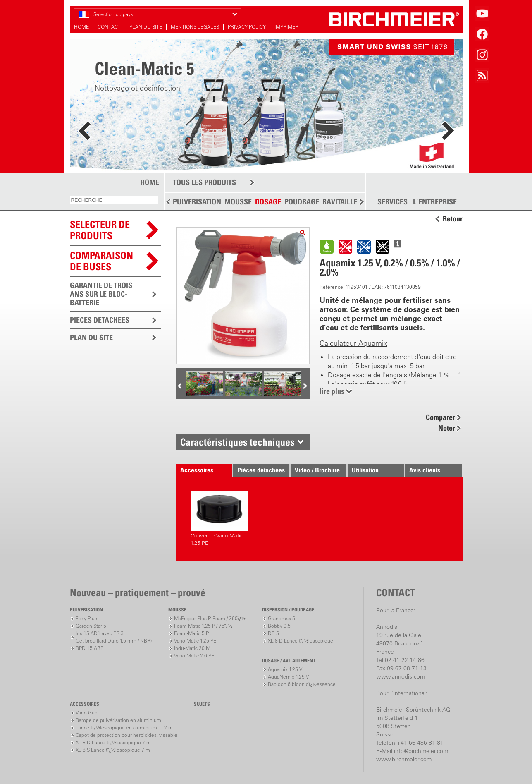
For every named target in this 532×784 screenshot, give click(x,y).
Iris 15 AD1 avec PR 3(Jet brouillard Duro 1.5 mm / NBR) (114, 637)
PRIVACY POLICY (247, 27)
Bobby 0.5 (279, 626)
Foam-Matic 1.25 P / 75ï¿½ (203, 626)
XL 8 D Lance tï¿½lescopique (301, 641)
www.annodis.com (401, 676)
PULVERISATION (197, 202)
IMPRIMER (286, 27)
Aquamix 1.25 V (285, 669)
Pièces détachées (261, 470)
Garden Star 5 (91, 626)
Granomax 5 (282, 618)
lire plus (332, 391)
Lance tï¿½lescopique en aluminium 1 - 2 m (124, 728)
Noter (447, 428)
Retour (453, 219)
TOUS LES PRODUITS (204, 182)
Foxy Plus (86, 618)
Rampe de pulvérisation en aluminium (118, 720)
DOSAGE (268, 202)
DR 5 (273, 633)
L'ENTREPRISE (435, 202)
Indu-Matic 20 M (192, 648)
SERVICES (392, 202)
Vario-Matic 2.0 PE (194, 656)
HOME (81, 27)
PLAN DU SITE (146, 27)
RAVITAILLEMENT (349, 202)
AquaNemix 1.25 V (288, 677)
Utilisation (365, 470)
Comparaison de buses (101, 261)
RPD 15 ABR (90, 648)
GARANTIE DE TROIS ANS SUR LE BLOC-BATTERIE (101, 294)
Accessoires (197, 470)
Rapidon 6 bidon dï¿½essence (302, 684)
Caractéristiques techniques (237, 442)
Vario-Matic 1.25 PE (195, 641)
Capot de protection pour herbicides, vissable (126, 735)
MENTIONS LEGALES (195, 27)
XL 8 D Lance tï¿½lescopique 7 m (113, 742)
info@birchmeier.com (421, 751)
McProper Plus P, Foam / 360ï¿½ (210, 618)
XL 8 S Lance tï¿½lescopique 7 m (113, 750)
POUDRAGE (302, 202)
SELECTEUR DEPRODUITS (100, 230)
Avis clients (425, 470)
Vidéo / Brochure (317, 470)
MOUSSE (238, 202)
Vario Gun (87, 713)
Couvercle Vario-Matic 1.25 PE (219, 519)
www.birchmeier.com (404, 759)
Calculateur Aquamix (353, 343)
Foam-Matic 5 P (191, 633)
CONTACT (109, 27)
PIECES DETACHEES (100, 320)
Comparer (440, 417)
